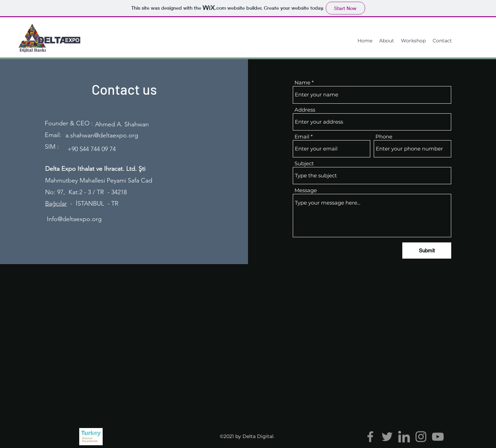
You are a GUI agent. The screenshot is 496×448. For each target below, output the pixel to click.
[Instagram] (421, 437)
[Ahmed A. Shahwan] (122, 124)
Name (302, 82)
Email (302, 137)
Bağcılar (56, 204)
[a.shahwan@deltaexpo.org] (102, 136)
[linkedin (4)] (404, 437)
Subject (304, 163)
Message (306, 190)
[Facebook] (370, 437)
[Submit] (427, 251)
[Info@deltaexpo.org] (74, 219)
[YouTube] (438, 437)
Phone (384, 137)
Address (305, 110)
